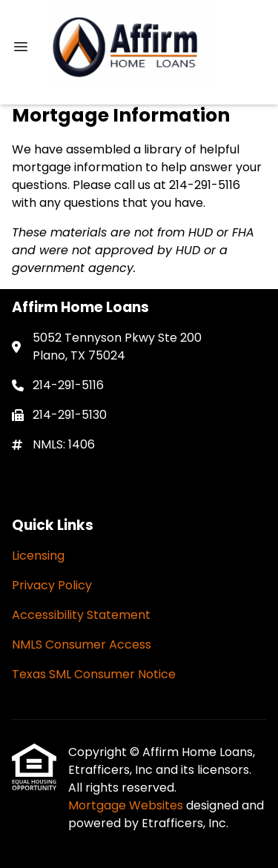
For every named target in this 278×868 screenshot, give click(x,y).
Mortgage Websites (127, 805)
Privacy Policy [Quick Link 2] (52, 585)
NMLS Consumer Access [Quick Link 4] (82, 645)
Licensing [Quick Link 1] (38, 556)
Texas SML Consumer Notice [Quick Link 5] (94, 674)
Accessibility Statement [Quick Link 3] (81, 615)
